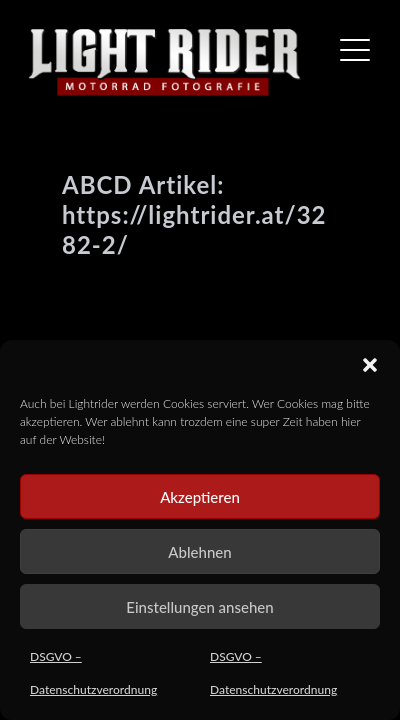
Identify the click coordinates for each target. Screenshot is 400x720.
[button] (370, 365)
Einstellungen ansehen (199, 607)
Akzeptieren (200, 497)
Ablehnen (199, 552)
